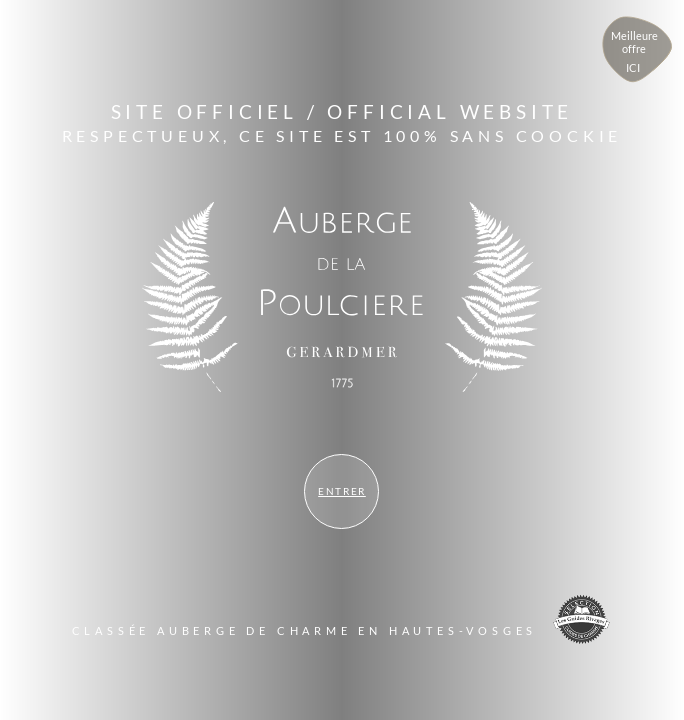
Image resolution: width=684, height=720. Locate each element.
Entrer (342, 491)
